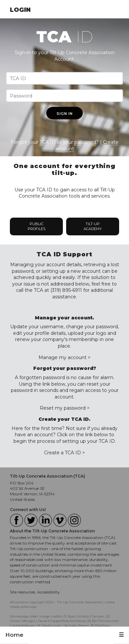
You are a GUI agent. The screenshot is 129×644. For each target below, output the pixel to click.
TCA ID (48, 142)
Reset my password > (65, 408)
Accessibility (49, 592)
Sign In (65, 114)
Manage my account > (64, 357)
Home (14, 635)
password (85, 142)
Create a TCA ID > (64, 453)
